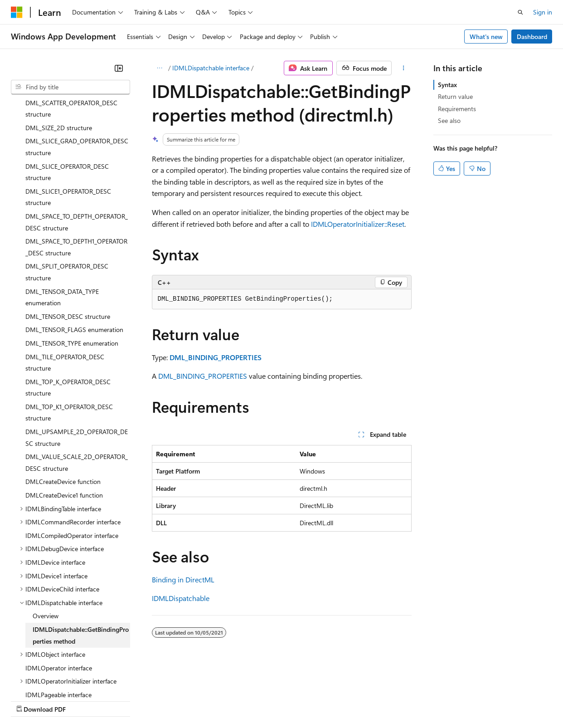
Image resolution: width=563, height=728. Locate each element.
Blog (124, 700)
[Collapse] (119, 68)
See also (449, 120)
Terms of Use (331, 700)
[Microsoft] (17, 12)
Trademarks (376, 700)
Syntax (447, 85)
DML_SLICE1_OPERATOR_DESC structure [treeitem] (68, 118)
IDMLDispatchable (181, 598)
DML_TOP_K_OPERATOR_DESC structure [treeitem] (68, 309)
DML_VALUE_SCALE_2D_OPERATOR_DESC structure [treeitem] (77, 384)
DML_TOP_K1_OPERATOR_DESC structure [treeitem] (69, 334)
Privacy (198, 700)
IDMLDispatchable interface (211, 68)
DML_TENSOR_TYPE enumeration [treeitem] (72, 264)
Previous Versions (82, 700)
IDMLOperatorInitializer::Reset (358, 224)
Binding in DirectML (183, 579)
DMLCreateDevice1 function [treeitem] (64, 416)
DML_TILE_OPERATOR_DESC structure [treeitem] (65, 284)
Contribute (162, 700)
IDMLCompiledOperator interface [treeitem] (72, 457)
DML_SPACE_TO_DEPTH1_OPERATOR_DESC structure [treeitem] (76, 168)
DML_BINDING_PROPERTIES (203, 376)
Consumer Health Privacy (260, 700)
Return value (455, 96)
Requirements (457, 109)
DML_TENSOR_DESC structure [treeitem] (68, 237)
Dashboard (532, 37)
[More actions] (403, 68)
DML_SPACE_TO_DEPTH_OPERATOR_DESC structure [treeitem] (77, 143)
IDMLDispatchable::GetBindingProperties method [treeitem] (81, 556)
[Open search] (520, 12)
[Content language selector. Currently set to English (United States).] (52, 679)
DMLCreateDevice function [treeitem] (63, 403)
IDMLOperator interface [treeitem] (59, 589)
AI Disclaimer (29, 700)
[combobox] (70, 87)
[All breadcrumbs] (160, 68)
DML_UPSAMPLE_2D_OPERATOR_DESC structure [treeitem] (77, 359)
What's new (486, 37)
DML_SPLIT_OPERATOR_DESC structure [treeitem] (67, 193)
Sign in (543, 12)
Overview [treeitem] (46, 537)
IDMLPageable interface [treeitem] (58, 616)
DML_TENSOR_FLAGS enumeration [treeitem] (74, 251)
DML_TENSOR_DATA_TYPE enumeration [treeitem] (62, 218)
